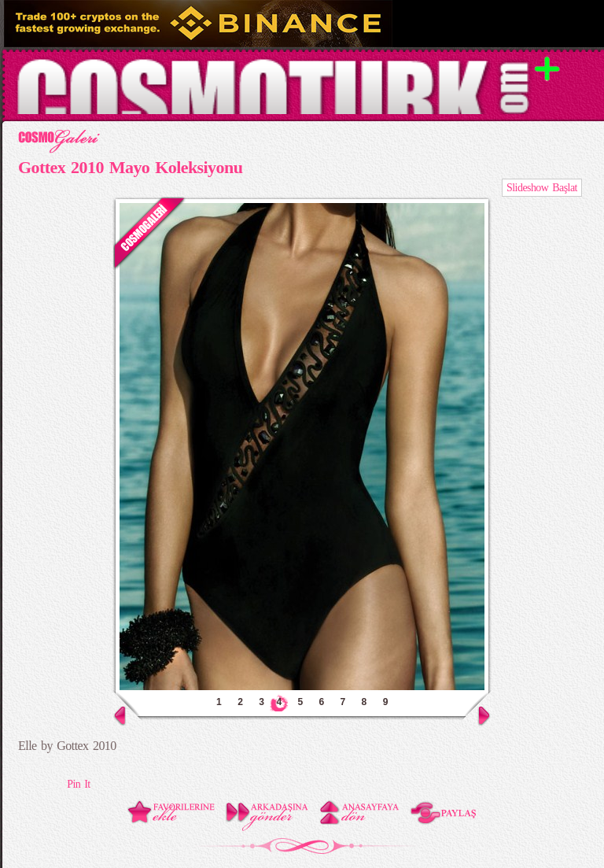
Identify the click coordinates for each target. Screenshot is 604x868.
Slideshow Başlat (542, 188)
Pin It (78, 784)
